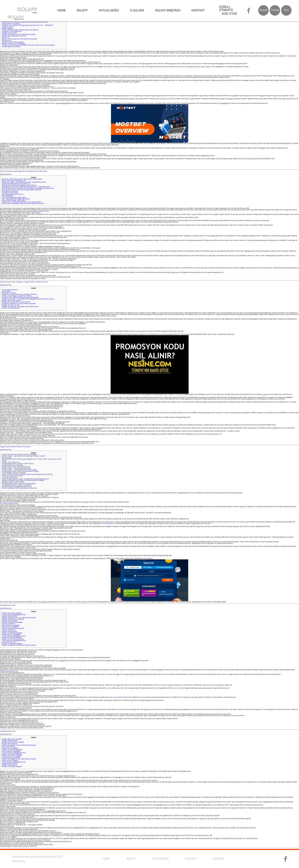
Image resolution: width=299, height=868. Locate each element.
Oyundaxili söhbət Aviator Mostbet (13, 482)
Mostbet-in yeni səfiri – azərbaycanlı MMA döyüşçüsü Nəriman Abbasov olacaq (28, 299)
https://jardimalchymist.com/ (40, 211)
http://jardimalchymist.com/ (9, 504)
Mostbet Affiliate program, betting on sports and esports (20, 30)
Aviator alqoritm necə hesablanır (12, 465)
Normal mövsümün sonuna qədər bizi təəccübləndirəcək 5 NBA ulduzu (24, 171)
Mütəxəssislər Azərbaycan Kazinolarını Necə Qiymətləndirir (22, 202)
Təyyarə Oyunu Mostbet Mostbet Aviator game (15, 447)
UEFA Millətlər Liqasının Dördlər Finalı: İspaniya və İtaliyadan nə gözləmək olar (28, 188)
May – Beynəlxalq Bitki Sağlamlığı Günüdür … (16, 199)
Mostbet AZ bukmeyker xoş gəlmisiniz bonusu (17, 296)
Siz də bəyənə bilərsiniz (10, 290)
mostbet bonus (107, 524)
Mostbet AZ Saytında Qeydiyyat (12, 622)
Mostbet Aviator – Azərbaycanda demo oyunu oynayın (19, 470)
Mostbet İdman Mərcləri (10, 616)
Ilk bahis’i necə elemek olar (11, 308)
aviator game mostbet (121, 697)
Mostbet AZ (6, 38)
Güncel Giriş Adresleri (9, 293)
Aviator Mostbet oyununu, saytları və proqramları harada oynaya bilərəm (25, 479)
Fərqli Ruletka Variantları (10, 191)
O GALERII (137, 11)
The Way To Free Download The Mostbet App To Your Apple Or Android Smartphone (28, 45)
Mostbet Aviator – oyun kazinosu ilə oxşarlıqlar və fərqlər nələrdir (24, 456)
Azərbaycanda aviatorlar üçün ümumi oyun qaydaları (19, 484)
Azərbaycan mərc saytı (8, 605)
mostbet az (154, 781)
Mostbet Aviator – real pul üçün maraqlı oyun (16, 468)
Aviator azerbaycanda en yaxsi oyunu (14, 198)
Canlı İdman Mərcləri (9, 624)
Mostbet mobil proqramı (10, 33)
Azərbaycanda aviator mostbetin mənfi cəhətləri (18, 464)
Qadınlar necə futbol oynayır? (11, 301)
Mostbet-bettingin (8, 28)
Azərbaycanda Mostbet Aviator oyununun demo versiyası (20, 471)
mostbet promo (114, 273)
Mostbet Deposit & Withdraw (11, 47)
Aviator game (6, 291)
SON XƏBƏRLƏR (7, 196)
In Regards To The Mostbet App (12, 31)
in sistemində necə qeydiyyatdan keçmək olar (17, 487)
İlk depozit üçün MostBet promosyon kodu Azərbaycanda (20, 298)
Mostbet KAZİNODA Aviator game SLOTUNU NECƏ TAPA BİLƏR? (23, 481)
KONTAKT (198, 11)
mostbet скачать (111, 316)
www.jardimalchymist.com (207, 315)
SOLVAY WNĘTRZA (168, 11)
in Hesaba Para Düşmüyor (10, 193)
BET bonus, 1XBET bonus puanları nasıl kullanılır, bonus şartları (22, 179)
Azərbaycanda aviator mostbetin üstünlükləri (16, 485)
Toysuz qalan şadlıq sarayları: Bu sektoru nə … (17, 184)
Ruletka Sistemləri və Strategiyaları (14, 44)
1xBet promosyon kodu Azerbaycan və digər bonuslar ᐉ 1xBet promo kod (24, 282)
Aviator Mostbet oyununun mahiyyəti (14, 473)
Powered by (18, 861)
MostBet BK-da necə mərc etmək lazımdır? (16, 302)
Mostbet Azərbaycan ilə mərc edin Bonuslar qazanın (19, 35)
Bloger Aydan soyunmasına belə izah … (14, 181)
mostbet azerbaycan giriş (271, 53)
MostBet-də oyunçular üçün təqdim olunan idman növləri (20, 307)
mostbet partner (116, 836)
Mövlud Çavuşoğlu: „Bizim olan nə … (13, 194)
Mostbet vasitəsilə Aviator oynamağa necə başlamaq (19, 488)
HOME (62, 11)
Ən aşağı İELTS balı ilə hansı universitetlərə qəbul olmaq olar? (22, 190)
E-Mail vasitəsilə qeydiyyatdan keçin (14, 615)
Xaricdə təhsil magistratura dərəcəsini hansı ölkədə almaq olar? (23, 204)
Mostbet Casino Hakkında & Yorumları (14, 36)
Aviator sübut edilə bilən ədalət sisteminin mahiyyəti (19, 455)
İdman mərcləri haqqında (10, 627)
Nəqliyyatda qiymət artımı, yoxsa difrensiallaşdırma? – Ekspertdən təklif (26, 187)
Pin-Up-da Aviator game (10, 478)
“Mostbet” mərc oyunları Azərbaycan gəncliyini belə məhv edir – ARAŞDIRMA (27, 25)
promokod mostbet (125, 67)
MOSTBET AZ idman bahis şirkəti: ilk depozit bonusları (19, 294)
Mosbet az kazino (7, 27)
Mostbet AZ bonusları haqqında (12, 613)
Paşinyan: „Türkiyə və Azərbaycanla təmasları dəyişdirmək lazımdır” (24, 182)
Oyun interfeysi (7, 458)
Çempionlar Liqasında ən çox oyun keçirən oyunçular (19, 304)
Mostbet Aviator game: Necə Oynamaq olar (16, 467)
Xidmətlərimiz (7, 41)
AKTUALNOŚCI (109, 11)
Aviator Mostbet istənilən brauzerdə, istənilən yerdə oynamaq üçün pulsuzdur (27, 474)
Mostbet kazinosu (6, 174)
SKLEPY (83, 11)
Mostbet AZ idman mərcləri (11, 305)
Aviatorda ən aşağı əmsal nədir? (12, 476)
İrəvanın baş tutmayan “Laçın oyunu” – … (15, 201)
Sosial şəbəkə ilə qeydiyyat (11, 24)
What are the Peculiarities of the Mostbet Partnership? (20, 39)
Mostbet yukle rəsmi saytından (12, 739)
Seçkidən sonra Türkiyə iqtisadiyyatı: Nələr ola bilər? (19, 185)
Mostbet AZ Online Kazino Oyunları (13, 42)
